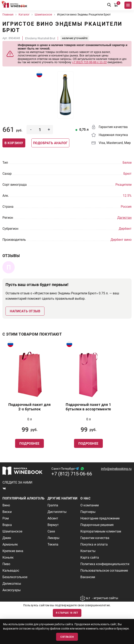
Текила (53, 544)
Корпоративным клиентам (101, 531)
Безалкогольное (15, 577)
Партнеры (88, 512)
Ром (6, 518)
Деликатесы (12, 584)
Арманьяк (10, 544)
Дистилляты (57, 512)
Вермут (53, 525)
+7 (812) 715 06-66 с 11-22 (89, 62)
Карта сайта (90, 557)
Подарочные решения (97, 525)
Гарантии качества (95, 538)
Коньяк (8, 557)
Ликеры (53, 538)
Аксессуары (12, 590)
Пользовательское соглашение (104, 571)
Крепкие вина (13, 551)
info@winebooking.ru (116, 469)
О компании (90, 505)
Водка (7, 525)
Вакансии (88, 577)
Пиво (6, 564)
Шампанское (12, 531)
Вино (6, 505)
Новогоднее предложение (100, 518)
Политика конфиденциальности (105, 564)
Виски (7, 512)
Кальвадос (11, 571)
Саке (51, 531)
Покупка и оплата (94, 544)
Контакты (88, 551)
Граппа (53, 505)
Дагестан (124, 218)
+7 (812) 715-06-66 (72, 474)
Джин (7, 538)
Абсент (53, 518)
